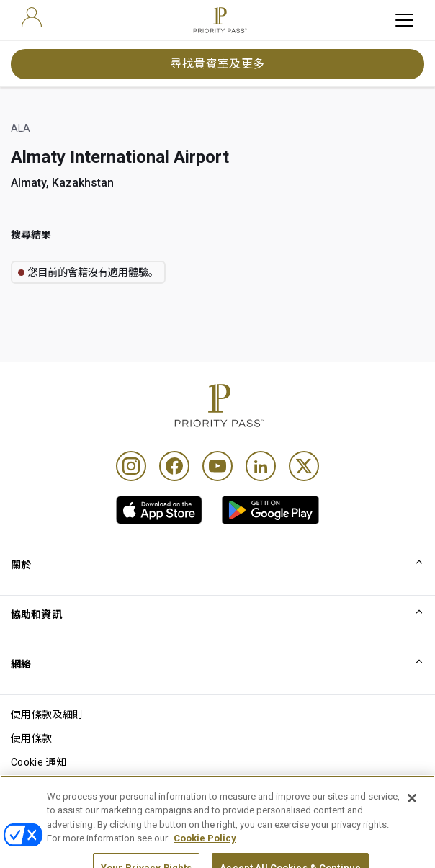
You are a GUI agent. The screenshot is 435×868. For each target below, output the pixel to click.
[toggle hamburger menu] (404, 20)
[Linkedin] (261, 466)
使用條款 (31, 738)
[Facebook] (174, 466)
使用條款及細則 (47, 715)
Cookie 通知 (39, 762)
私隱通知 (31, 786)
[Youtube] (217, 466)
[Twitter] (304, 466)
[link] (159, 510)
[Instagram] (131, 466)
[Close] (412, 815)
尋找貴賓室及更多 (217, 64)
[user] (32, 17)
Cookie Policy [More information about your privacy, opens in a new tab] (205, 855)
